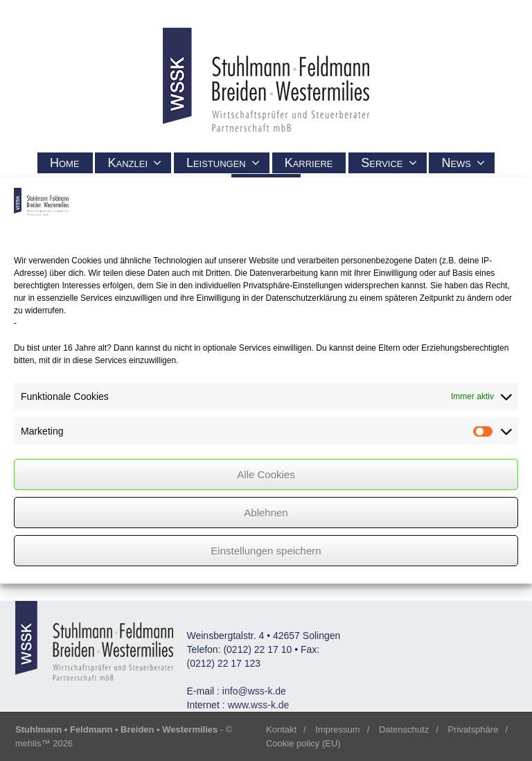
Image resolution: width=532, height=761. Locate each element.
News (463, 163)
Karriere (309, 163)
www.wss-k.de (259, 705)
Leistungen (223, 163)
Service (389, 163)
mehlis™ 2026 (44, 743)
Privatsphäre (473, 729)
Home (65, 163)
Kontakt (281, 729)
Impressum (337, 729)
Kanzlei (134, 163)
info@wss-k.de (254, 691)
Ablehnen (266, 513)
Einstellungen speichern (266, 551)
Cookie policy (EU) (303, 743)
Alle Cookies (266, 474)
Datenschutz (404, 729)
